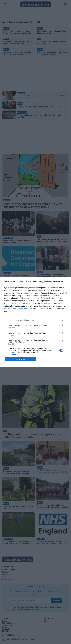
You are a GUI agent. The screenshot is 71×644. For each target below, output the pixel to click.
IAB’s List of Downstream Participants (18, 309)
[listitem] (35, 320)
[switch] (61, 325)
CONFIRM (20, 359)
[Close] (66, 282)
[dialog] (35, 322)
